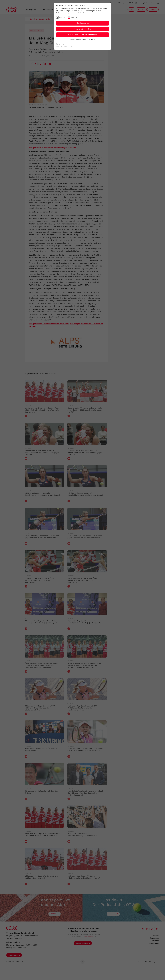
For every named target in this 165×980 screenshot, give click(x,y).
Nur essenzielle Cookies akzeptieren (83, 35)
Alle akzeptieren (82, 23)
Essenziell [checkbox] (63, 17)
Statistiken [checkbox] (75, 17)
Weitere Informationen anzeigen (82, 39)
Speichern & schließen (82, 29)
